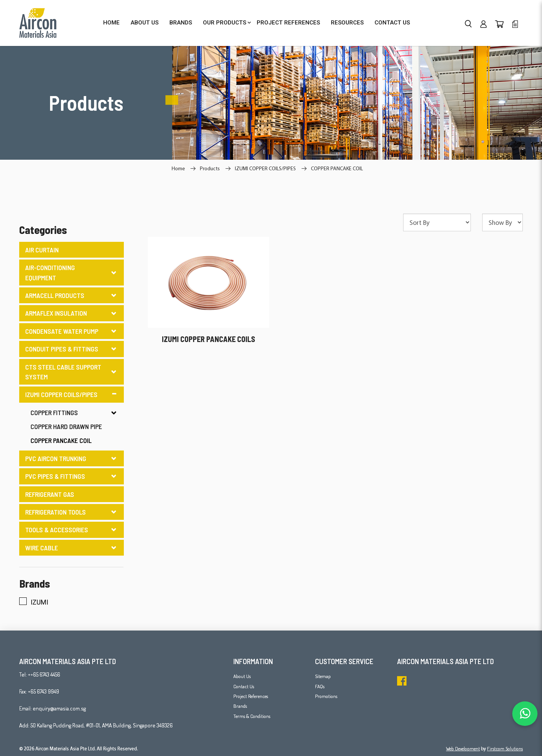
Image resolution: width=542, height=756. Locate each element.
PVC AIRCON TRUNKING (56, 458)
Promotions (326, 696)
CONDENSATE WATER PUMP (62, 331)
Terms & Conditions (252, 716)
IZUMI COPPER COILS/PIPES (265, 168)
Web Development (463, 748)
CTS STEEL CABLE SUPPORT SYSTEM (63, 372)
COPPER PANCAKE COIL (337, 168)
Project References (251, 696)
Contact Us (244, 686)
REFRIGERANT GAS (50, 494)
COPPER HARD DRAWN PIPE (66, 426)
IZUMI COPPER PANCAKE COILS (209, 339)
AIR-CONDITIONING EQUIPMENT (50, 272)
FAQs (320, 686)
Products (210, 168)
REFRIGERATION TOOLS (56, 512)
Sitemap (323, 676)
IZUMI (34, 602)
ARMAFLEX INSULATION (56, 313)
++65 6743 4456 (44, 674)
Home (178, 168)
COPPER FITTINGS (54, 412)
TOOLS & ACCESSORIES (57, 530)
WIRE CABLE (42, 548)
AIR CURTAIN (42, 250)
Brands (240, 706)
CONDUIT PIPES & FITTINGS (62, 349)
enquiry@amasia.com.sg (59, 708)
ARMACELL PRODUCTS (55, 295)
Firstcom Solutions (505, 748)
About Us (242, 676)
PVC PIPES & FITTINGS (55, 476)
